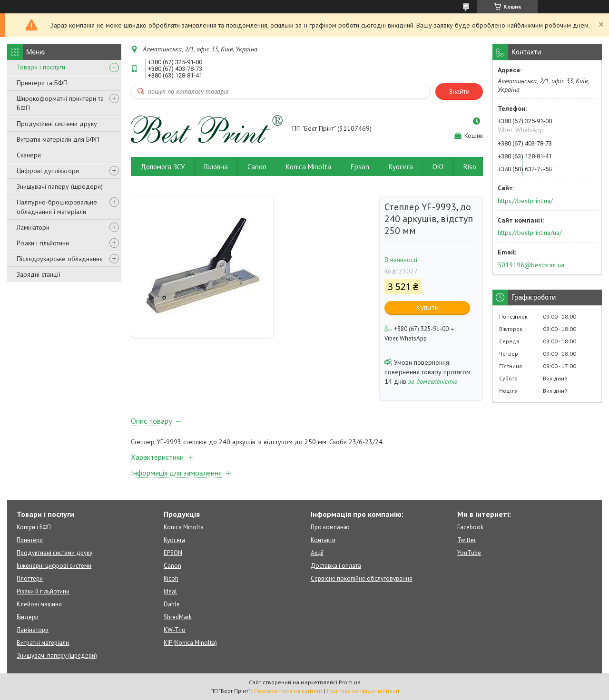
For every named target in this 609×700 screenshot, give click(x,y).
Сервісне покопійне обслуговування (362, 578)
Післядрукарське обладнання (60, 259)
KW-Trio (175, 630)
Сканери (29, 155)
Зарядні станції (39, 274)
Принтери (30, 540)
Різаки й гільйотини (43, 591)
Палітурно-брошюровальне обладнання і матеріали (57, 207)
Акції (317, 553)
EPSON (173, 553)
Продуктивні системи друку (57, 124)
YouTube (469, 553)
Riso (470, 167)
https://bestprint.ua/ (525, 201)
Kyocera (401, 167)
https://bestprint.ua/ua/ (530, 233)
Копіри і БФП (34, 527)
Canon (257, 167)
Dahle (172, 604)
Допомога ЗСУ (162, 167)
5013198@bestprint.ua (531, 265)
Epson (360, 167)
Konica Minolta (309, 167)
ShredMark (178, 617)
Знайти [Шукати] (459, 92)
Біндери (28, 617)
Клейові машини (39, 604)
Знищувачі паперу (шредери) (60, 186)
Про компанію (330, 527)
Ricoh (504, 167)
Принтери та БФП (42, 83)
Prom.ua (350, 682)
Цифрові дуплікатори (48, 171)
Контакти (547, 167)
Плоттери (30, 578)
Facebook (470, 527)
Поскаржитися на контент (288, 691)
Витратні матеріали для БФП (58, 139)
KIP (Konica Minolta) (190, 643)
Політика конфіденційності (363, 691)
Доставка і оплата (336, 566)
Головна (216, 167)
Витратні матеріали (43, 643)
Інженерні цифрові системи (54, 566)
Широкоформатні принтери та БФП (60, 103)
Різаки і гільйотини (43, 243)
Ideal (170, 591)
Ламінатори (33, 227)
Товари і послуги (41, 67)
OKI (438, 167)
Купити (427, 307)
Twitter (467, 540)
